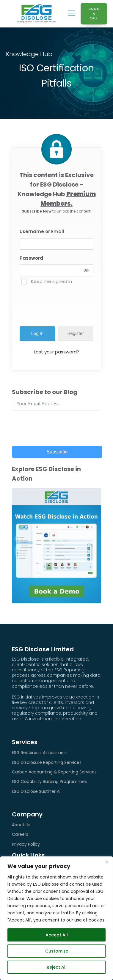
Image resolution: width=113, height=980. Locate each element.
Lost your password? (56, 352)
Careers (20, 834)
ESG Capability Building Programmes (49, 781)
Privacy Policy (26, 844)
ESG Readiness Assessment (40, 753)
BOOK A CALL (94, 14)
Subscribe (57, 452)
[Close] (107, 861)
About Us (21, 825)
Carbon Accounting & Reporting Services (54, 772)
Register (76, 333)
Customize (57, 951)
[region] (56, 918)
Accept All (57, 935)
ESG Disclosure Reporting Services (47, 762)
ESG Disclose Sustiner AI (36, 791)
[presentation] (68, 303)
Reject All (57, 967)
